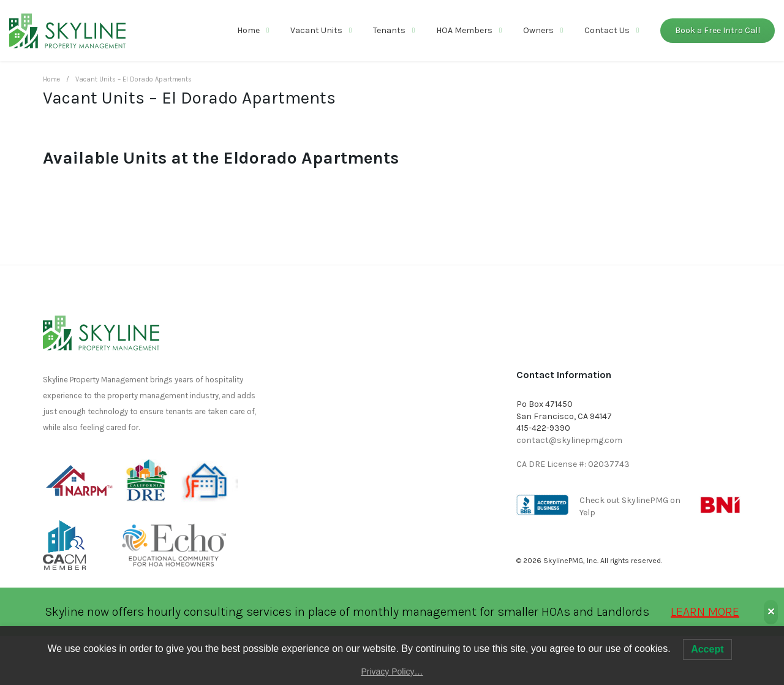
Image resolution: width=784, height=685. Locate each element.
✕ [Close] (771, 612)
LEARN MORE (705, 612)
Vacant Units (316, 30)
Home (248, 30)
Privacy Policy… (392, 672)
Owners (538, 30)
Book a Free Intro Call (718, 30)
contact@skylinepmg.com (569, 440)
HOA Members (464, 30)
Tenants (389, 30)
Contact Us (607, 30)
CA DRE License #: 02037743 (573, 464)
